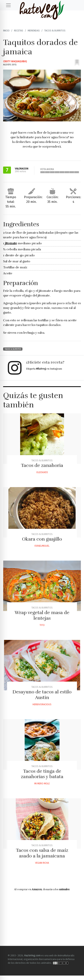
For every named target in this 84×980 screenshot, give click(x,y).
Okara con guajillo (42, 539)
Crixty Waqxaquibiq (15, 61)
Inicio (6, 31)
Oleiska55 (42, 472)
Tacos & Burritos (55, 31)
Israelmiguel (42, 546)
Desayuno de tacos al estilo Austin (42, 695)
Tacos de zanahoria (42, 465)
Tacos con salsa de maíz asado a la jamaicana (42, 853)
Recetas (19, 31)
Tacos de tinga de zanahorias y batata (42, 774)
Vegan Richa (42, 863)
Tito (42, 625)
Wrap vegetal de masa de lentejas (42, 615)
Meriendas (34, 31)
